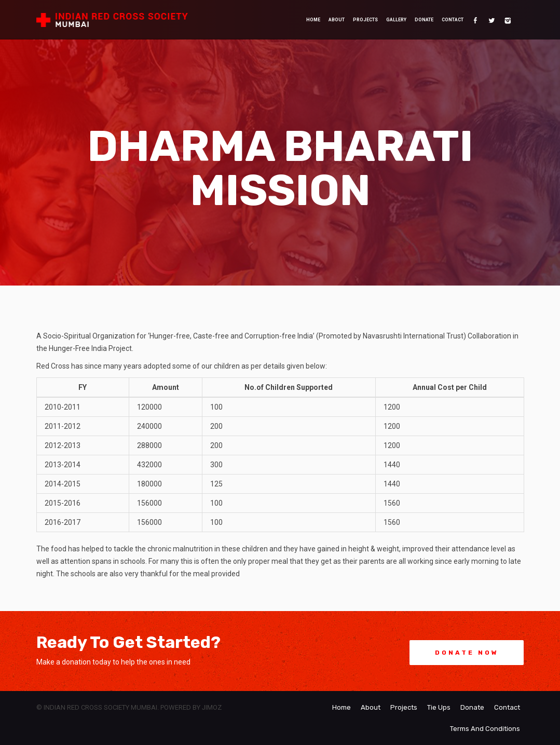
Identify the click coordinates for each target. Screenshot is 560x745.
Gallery (396, 20)
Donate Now (467, 653)
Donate (424, 20)
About (337, 20)
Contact (453, 20)
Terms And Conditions (485, 729)
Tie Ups (439, 707)
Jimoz (212, 707)
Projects (365, 20)
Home (313, 20)
